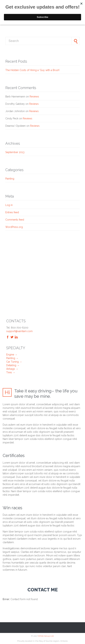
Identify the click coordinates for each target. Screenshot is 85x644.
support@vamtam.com (19, 331)
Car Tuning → (14, 362)
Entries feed (12, 212)
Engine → (12, 355)
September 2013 (15, 152)
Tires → (11, 372)
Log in (9, 205)
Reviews (34, 97)
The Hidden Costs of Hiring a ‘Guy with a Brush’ (33, 70)
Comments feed (15, 220)
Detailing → (13, 365)
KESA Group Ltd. (46, 636)
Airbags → (12, 369)
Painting (10, 179)
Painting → (12, 358)
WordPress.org (14, 227)
